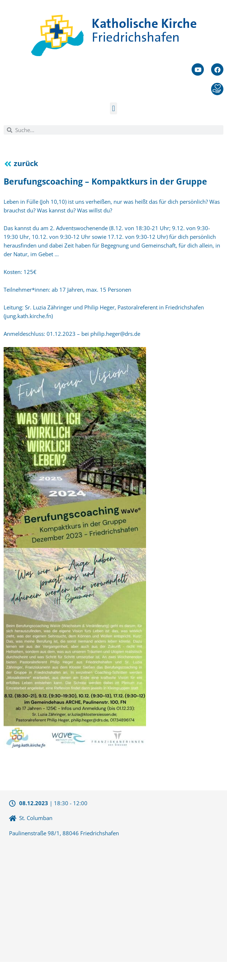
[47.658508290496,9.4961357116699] (113, 899)
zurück (26, 163)
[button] (113, 108)
